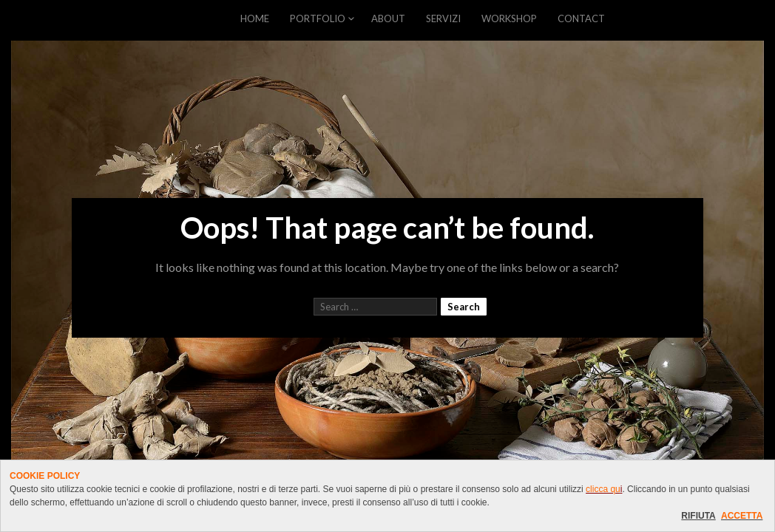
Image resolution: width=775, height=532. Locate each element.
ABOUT (388, 18)
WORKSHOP (509, 18)
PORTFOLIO (318, 18)
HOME (255, 18)
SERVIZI (443, 18)
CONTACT (581, 18)
